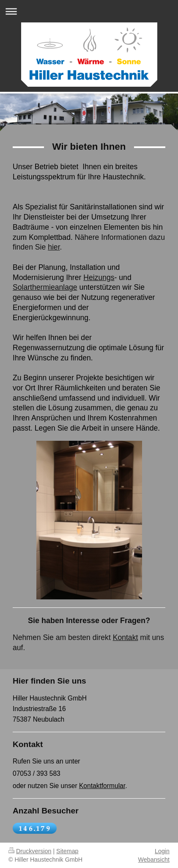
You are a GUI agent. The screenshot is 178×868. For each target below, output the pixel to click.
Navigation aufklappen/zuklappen (89, 11)
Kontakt (126, 637)
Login (162, 851)
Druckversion (30, 851)
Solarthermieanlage (45, 287)
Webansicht (154, 860)
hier (54, 247)
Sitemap (67, 851)
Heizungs (99, 277)
